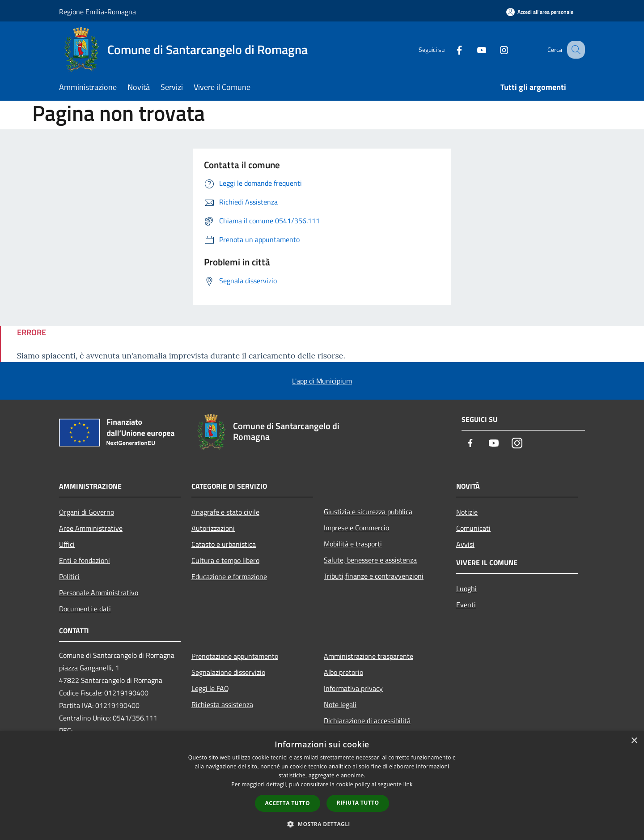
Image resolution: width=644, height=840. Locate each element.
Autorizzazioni (213, 528)
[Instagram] (495, 49)
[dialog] (322, 786)
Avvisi (465, 544)
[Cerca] (574, 50)
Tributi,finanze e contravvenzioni (374, 576)
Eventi (466, 605)
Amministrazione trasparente (369, 656)
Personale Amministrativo (99, 593)
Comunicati (473, 528)
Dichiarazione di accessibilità (367, 721)
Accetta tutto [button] (288, 803)
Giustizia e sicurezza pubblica (368, 512)
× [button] (634, 741)
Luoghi (466, 588)
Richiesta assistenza (222, 704)
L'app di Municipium (322, 381)
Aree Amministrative (91, 528)
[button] (322, 824)
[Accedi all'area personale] (540, 12)
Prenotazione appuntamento (235, 656)
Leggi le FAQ (210, 688)
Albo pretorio (343, 672)
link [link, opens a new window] (408, 784)
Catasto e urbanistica (224, 544)
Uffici (67, 544)
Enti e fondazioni (85, 560)
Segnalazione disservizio (228, 672)
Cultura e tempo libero (225, 560)
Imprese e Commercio (356, 528)
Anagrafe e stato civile (225, 512)
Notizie (467, 512)
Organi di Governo (87, 512)
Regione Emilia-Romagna (97, 12)
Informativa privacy (353, 688)
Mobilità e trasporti (353, 544)
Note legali (340, 704)
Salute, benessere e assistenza (370, 560)
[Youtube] (472, 49)
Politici (69, 576)
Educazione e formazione (229, 576)
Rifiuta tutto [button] (358, 803)
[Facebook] (450, 49)
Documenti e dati (85, 609)
